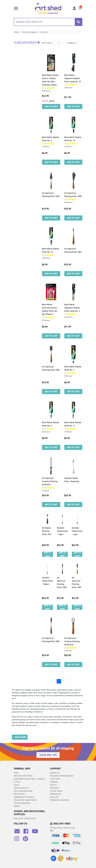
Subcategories (27, 43)
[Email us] (18, 832)
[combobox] (48, 22)
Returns (53, 785)
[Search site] (78, 22)
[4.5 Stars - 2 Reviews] (51, 429)
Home (16, 773)
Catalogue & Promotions (24, 797)
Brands (17, 806)
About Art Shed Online (23, 776)
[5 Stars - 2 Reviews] (51, 255)
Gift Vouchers (19, 794)
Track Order (55, 779)
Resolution (55, 788)
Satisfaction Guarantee (60, 800)
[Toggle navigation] (16, 8)
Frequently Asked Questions (62, 776)
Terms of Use (69, 828)
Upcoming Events (21, 788)
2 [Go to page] (63, 681)
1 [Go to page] (59, 681)
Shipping (54, 782)
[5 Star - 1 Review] (74, 144)
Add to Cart (51, 106)
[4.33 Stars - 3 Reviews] (74, 200)
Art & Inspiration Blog (23, 791)
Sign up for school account (25, 818)
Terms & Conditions (22, 803)
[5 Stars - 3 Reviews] (74, 85)
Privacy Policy (56, 828)
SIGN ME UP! (48, 755)
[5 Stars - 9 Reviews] (51, 88)
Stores (17, 785)
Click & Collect (56, 791)
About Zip (54, 797)
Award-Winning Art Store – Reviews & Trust (29, 780)
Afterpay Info (55, 794)
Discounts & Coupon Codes (25, 800)
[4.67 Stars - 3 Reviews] (74, 373)
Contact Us (55, 773)
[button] (50, 43)
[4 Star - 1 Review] (51, 144)
